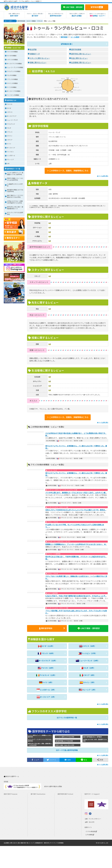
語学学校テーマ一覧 (14, 169)
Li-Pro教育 (90, 857)
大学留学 (7, 840)
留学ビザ (88, 807)
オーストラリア (63, 804)
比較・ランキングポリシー (93, 841)
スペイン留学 (36, 836)
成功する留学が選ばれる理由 (53, 786)
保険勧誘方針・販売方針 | (43, 865)
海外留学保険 (90, 804)
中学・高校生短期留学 (12, 827)
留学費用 (88, 797)
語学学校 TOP (12, 100)
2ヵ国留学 (8, 817)
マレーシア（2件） (88, 690)
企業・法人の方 (89, 844)
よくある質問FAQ (91, 814)
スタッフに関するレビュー (40, 58)
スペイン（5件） (88, 683)
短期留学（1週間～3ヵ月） (13, 797)
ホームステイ (9, 814)
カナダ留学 (35, 801)
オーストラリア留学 (38, 804)
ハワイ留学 (35, 823)
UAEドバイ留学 (36, 846)
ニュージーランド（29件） (88, 661)
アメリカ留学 (36, 797)
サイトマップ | (54, 865)
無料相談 (64, 37)
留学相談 (97, 7)
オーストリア (63, 840)
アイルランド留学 (37, 814)
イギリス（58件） (88, 646)
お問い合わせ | (14, 865)
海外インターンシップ (12, 810)
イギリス (61, 810)
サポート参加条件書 (92, 817)
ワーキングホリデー (11, 807)
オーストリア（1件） (46, 697)
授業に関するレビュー (38, 62)
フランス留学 (36, 830)
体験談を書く (67, 44)
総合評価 (33, 49)
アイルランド (63, 814)
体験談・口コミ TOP (14, 48)
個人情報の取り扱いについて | (27, 865)
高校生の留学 (9, 833)
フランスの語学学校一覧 (67, 718)
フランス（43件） (46, 654)
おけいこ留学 (9, 820)
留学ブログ (89, 810)
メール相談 (75, 37)
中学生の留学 (9, 830)
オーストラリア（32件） (46, 661)
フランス (61, 827)
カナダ (61, 801)
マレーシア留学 (36, 827)
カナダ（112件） (46, 646)
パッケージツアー (10, 823)
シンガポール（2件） (46, 690)
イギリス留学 (36, 810)
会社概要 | (7, 865)
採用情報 (61, 865)
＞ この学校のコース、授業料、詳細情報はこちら (68, 170)
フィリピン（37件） (88, 654)
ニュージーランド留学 (39, 807)
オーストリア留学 (37, 843)
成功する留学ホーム (11, 776)
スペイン (61, 833)
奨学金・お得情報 (91, 801)
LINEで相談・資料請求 (88, 628)
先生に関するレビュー (79, 58)
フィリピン (62, 820)
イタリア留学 (36, 833)
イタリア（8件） (88, 675)
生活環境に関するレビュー (81, 62)
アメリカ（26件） (46, 668)
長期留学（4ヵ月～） (11, 801)
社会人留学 (8, 843)
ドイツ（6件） (46, 683)
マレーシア (62, 823)
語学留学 (7, 804)
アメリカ (61, 797)
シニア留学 (8, 846)
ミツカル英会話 (91, 853)
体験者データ (35, 54)
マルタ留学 (35, 817)
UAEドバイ (62, 843)
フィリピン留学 (36, 820)
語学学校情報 (76, 49)
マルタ (61, 817)
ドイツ (61, 836)
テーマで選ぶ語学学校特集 (67, 750)
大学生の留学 (9, 836)
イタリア (61, 830)
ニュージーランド (64, 807)
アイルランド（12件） (46, 675)
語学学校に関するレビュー (81, 54)
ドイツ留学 (35, 840)
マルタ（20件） (88, 668)
